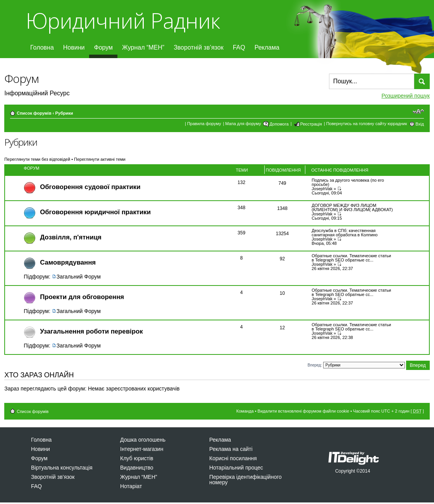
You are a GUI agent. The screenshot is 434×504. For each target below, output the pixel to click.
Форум (103, 47)
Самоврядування (68, 262)
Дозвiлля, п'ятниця (71, 237)
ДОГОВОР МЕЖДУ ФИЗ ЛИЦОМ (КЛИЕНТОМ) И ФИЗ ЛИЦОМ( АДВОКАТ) (352, 207)
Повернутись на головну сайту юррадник (367, 124)
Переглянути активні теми (100, 159)
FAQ (239, 47)
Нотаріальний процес (236, 468)
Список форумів (34, 113)
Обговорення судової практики (90, 187)
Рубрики (64, 113)
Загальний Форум (79, 277)
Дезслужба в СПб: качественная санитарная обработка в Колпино (344, 233)
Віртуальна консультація (62, 468)
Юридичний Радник (123, 20)
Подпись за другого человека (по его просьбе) (348, 182)
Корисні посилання (233, 458)
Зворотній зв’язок (199, 47)
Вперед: (315, 365)
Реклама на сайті (231, 449)
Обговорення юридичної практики (95, 212)
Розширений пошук (405, 96)
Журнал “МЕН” (143, 47)
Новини (74, 47)
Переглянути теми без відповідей (37, 159)
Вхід (420, 124)
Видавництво (137, 468)
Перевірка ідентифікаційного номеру (245, 480)
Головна (42, 47)
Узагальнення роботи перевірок (91, 331)
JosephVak (322, 189)
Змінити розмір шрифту (418, 112)
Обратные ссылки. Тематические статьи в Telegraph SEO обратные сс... (351, 258)
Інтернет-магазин (142, 449)
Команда (245, 411)
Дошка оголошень (143, 440)
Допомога (279, 124)
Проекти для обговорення (82, 297)
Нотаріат (131, 486)
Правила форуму (204, 124)
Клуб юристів (137, 458)
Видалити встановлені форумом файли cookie (304, 411)
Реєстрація (311, 124)
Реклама (267, 47)
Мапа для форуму (243, 124)
